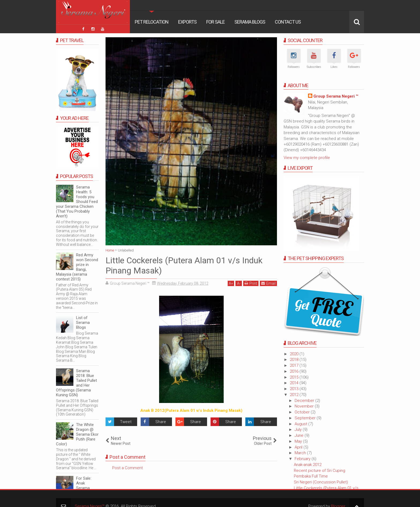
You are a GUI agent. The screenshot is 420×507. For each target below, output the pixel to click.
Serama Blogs (250, 22)
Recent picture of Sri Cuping (320, 471)
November (305, 406)
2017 (295, 365)
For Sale (215, 22)
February (303, 459)
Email (268, 283)
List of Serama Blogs (83, 323)
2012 (295, 395)
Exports (187, 22)
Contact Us (288, 22)
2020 (295, 354)
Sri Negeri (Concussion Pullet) (321, 482)
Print (251, 283)
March (301, 453)
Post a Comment (127, 468)
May (299, 441)
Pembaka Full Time (311, 476)
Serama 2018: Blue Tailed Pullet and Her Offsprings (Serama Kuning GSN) (76, 383)
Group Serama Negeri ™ (336, 96)
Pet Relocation (152, 22)
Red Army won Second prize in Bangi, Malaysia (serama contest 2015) (77, 267)
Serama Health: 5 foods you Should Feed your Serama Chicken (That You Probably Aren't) (77, 202)
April (299, 447)
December (305, 401)
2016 (295, 371)
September (306, 418)
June (300, 435)
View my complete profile (307, 158)
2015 (295, 377)
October (303, 412)
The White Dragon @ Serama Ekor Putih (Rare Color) (77, 434)
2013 (295, 389)
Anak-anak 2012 (308, 465)
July (299, 430)
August (301, 424)
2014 (295, 383)
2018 (295, 360)
